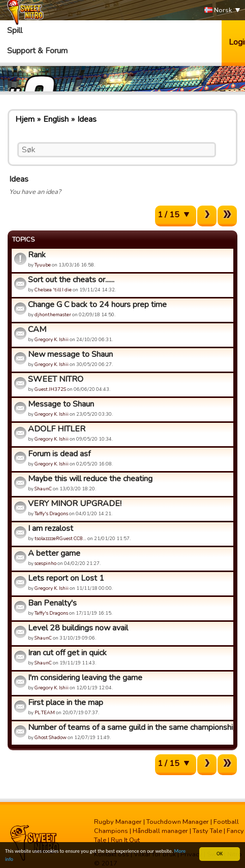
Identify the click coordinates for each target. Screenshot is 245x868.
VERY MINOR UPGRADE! (75, 504)
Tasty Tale (207, 831)
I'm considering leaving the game (85, 678)
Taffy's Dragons (51, 513)
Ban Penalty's (52, 603)
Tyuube (43, 265)
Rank (37, 255)
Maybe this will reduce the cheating (90, 479)
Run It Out (125, 840)
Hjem (25, 119)
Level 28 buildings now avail (78, 628)
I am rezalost (51, 528)
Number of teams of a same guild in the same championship (129, 727)
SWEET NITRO (56, 379)
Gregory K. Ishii (52, 339)
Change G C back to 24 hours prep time (97, 305)
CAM (37, 329)
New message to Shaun (70, 354)
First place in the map (66, 703)
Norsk (218, 10)
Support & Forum (37, 51)
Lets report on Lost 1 (66, 578)
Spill (15, 30)
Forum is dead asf (59, 454)
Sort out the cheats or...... (71, 280)
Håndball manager (160, 831)
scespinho (45, 563)
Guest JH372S (50, 389)
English (56, 119)
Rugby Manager (118, 822)
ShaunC (43, 489)
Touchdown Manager (178, 822)
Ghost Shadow (51, 737)
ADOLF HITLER (57, 429)
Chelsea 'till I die (53, 290)
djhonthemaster (53, 314)
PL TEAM (45, 712)
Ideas (87, 119)
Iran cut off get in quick (67, 653)
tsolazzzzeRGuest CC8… (60, 538)
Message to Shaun (61, 404)
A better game (54, 553)
